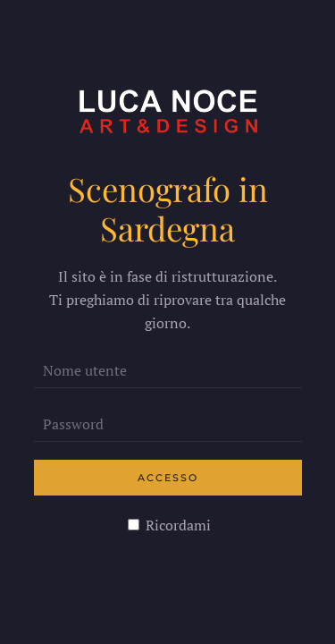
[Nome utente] (168, 370)
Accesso (168, 478)
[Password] (168, 424)
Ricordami (169, 525)
